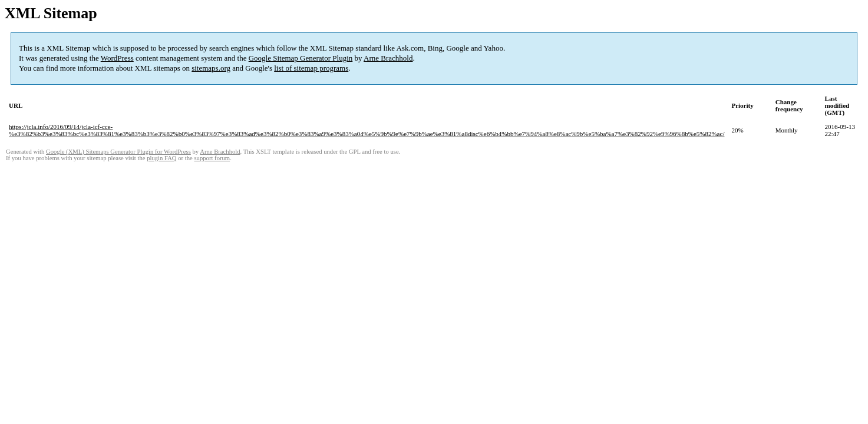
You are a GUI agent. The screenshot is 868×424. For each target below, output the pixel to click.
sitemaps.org (211, 68)
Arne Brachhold (388, 58)
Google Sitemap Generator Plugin (301, 58)
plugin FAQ (161, 158)
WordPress (117, 58)
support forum (212, 158)
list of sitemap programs (311, 68)
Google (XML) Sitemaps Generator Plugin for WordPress (118, 152)
